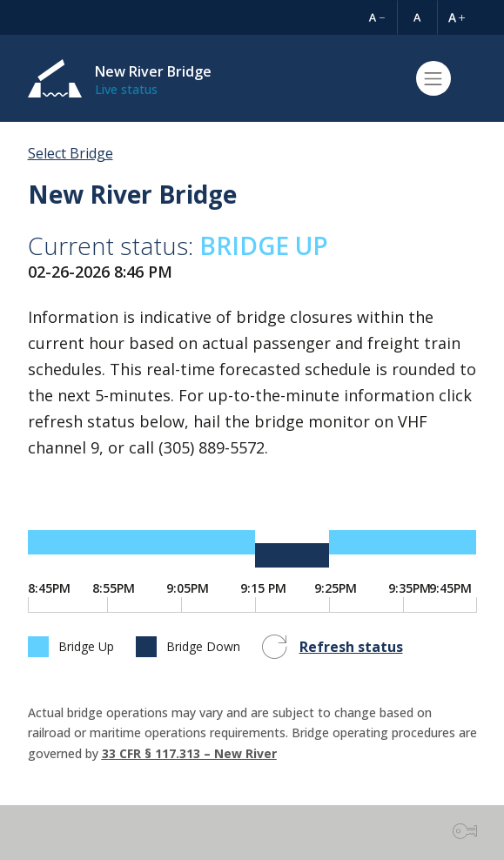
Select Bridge (71, 153)
